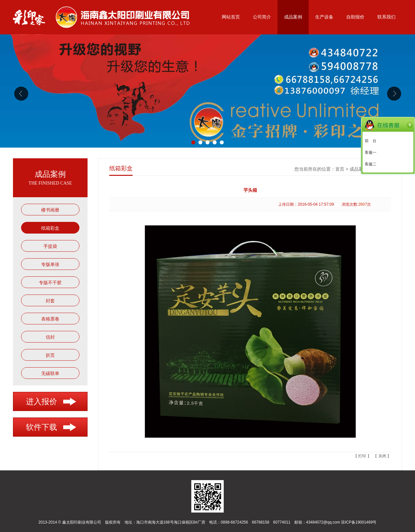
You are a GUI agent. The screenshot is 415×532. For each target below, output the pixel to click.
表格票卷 (50, 319)
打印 (362, 456)
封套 (50, 301)
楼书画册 (50, 210)
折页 (50, 355)
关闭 (382, 456)
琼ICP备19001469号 (359, 522)
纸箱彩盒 (50, 228)
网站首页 (231, 17)
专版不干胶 (50, 283)
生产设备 (324, 17)
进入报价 (41, 402)
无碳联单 (50, 373)
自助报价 (355, 17)
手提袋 (50, 246)
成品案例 (293, 17)
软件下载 (41, 427)
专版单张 (50, 264)
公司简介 (262, 17)
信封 (50, 337)
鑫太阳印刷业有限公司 (82, 522)
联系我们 (386, 17)
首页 (340, 169)
